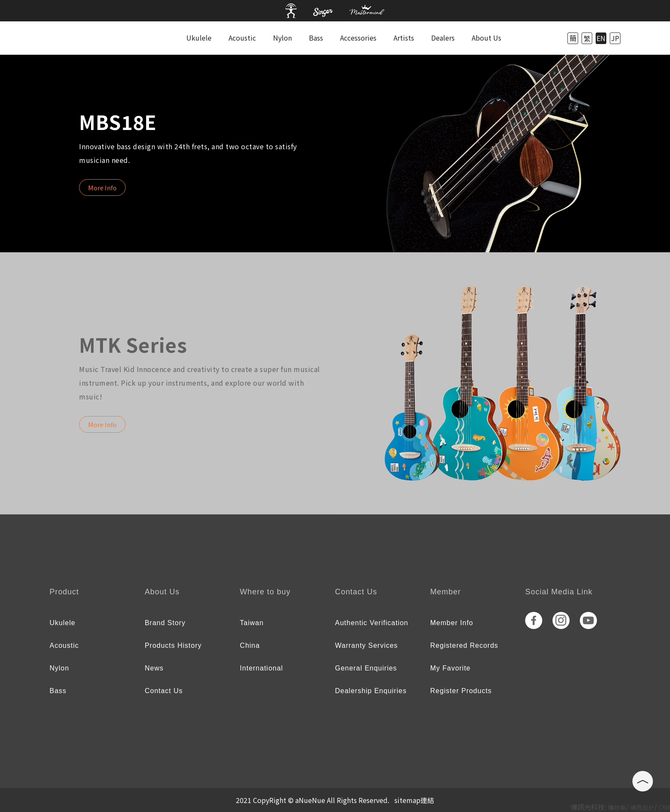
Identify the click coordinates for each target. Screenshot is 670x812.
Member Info (452, 623)
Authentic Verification (372, 623)
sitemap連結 (414, 800)
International (261, 668)
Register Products (461, 691)
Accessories (358, 38)
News (154, 668)
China (250, 645)
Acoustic (242, 38)
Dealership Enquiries (371, 691)
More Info (102, 187)
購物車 (617, 807)
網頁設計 (642, 807)
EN (601, 38)
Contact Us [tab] (356, 592)
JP (615, 38)
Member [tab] (446, 592)
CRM (664, 807)
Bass (316, 38)
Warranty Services (366, 645)
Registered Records (464, 645)
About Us (486, 38)
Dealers (443, 38)
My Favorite (451, 668)
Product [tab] (64, 592)
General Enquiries (366, 668)
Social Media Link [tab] (559, 592)
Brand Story (165, 623)
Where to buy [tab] (265, 592)
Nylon (282, 38)
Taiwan (252, 623)
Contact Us (164, 691)
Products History (173, 645)
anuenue (85, 38)
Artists (404, 38)
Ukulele (199, 38)
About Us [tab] (162, 592)
